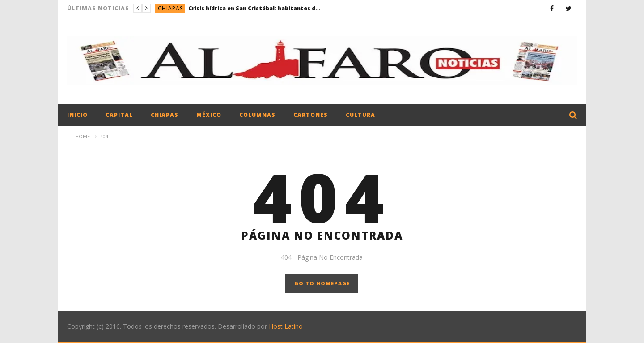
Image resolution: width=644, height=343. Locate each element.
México (209, 115)
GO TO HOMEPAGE (322, 283)
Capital (119, 115)
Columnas (257, 115)
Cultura (360, 115)
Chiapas (170, 8)
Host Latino (286, 326)
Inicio (77, 115)
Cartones (311, 115)
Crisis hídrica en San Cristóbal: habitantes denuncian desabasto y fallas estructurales (255, 8)
